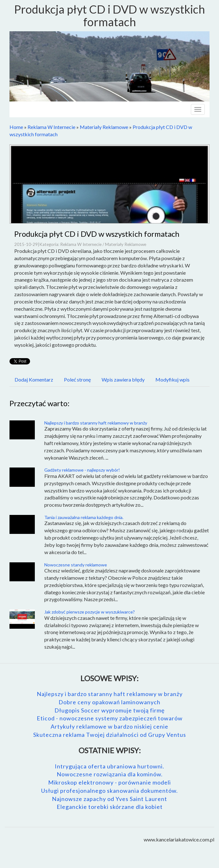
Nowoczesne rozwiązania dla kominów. (110, 774)
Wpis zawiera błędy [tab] (123, 379)
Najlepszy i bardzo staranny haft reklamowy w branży (96, 423)
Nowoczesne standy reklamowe (76, 565)
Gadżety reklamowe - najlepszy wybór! (82, 470)
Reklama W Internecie (51, 127)
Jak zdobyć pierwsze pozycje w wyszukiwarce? (90, 612)
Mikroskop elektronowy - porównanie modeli (109, 782)
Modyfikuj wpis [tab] (172, 379)
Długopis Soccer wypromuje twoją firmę (109, 710)
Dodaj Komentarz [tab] (34, 379)
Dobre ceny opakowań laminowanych (109, 702)
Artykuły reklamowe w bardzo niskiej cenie (109, 726)
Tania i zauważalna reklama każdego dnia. (84, 517)
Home (16, 127)
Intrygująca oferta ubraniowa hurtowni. (109, 766)
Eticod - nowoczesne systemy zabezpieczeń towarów (110, 718)
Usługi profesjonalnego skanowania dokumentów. (109, 791)
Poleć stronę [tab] (77, 379)
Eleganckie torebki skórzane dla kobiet (110, 807)
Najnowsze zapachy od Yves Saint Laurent (109, 799)
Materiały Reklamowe (104, 127)
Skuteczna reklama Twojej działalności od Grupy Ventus (110, 735)
